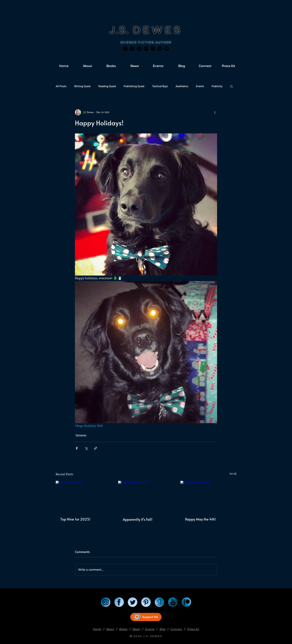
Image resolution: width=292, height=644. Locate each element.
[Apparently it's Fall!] (146, 497)
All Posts (61, 86)
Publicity (217, 86)
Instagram (81, 435)
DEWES (158, 30)
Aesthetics (182, 86)
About (110, 629)
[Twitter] (139, 49)
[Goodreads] (153, 49)
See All (233, 474)
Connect (176, 629)
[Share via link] (96, 448)
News (136, 629)
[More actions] (215, 112)
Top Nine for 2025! (75, 519)
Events (200, 86)
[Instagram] (125, 49)
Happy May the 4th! (200, 519)
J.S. (121, 30)
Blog (162, 629)
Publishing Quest (134, 86)
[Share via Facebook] (77, 448)
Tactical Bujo (160, 86)
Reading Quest (107, 86)
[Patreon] (186, 602)
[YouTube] (173, 602)
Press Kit (193, 629)
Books (123, 629)
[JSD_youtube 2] (160, 49)
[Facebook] (132, 49)
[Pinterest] (146, 49)
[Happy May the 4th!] (208, 496)
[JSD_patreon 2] (167, 49)
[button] (231, 86)
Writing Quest (82, 86)
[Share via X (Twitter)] (86, 448)
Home (97, 629)
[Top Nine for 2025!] (84, 496)
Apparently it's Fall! (138, 519)
